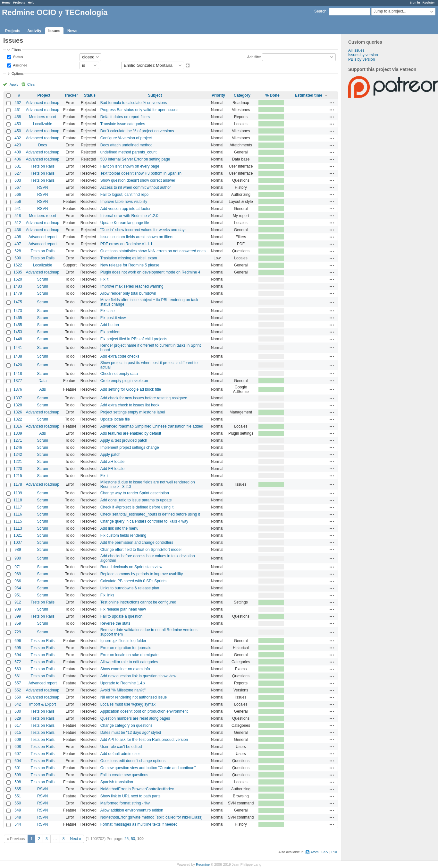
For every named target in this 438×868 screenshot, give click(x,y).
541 (18, 209)
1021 (18, 535)
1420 (18, 365)
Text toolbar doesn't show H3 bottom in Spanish (141, 173)
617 (18, 725)
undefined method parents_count (128, 152)
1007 (18, 542)
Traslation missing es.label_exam (129, 258)
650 (18, 697)
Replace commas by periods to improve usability (142, 574)
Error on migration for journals (126, 648)
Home (6, 2)
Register (429, 2)
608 (18, 747)
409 (18, 152)
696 (18, 641)
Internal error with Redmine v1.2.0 (129, 216)
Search (320, 11)
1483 (18, 286)
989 (18, 550)
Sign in (415, 2)
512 (18, 223)
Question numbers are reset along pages (135, 718)
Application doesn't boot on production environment (144, 711)
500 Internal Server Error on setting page (135, 159)
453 (18, 124)
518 (18, 216)
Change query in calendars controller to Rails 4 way (144, 521)
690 (18, 258)
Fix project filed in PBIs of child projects (134, 339)
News (72, 31)
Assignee (20, 65)
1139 (18, 493)
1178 (18, 484)
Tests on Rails (42, 166)
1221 (18, 462)
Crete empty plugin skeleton (124, 381)
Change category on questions (126, 725)
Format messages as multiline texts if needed (139, 824)
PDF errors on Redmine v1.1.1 (126, 244)
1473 (18, 311)
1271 (18, 440)
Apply (14, 84)
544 (18, 824)
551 (18, 796)
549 (18, 810)
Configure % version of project (126, 138)
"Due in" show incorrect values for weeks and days (143, 230)
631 (18, 166)
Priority (218, 95)
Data (42, 381)
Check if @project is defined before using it (137, 507)
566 (18, 195)
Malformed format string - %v (125, 803)
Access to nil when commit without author (136, 187)
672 (18, 662)
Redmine (203, 864)
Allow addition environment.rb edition (132, 810)
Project (44, 95)
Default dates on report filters (125, 117)
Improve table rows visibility (124, 202)
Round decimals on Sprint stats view (131, 567)
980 (18, 558)
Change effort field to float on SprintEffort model (141, 550)
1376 (18, 389)
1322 (18, 419)
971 (18, 567)
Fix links (107, 595)
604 (18, 761)
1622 (18, 265)
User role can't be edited (121, 747)
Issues (54, 31)
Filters (16, 50)
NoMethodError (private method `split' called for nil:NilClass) (151, 817)
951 (18, 595)
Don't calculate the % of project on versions (137, 131)
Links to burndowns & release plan (130, 588)
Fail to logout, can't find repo (124, 195)
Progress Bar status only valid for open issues (139, 110)
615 (18, 733)
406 (18, 159)
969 (18, 574)
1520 (18, 279)
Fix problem (110, 332)
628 (18, 251)
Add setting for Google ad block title (131, 389)
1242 (18, 455)
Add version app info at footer (126, 209)
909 (18, 609)
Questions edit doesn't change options (133, 761)
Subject (155, 95)
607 (18, 754)
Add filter (254, 56)
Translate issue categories (123, 124)
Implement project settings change (130, 447)
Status (18, 56)
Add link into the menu (119, 528)
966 (18, 581)
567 (18, 187)
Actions (332, 103)
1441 (18, 348)
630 (18, 711)
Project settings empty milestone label (133, 412)
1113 (18, 528)
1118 (18, 500)
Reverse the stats (115, 623)
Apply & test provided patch (124, 440)
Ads (42, 389)
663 (18, 669)
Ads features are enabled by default (131, 433)
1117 (18, 507)
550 (18, 803)
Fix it (104, 279)
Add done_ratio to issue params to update (136, 500)
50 (133, 839)
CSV (325, 852)
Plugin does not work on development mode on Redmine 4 (150, 272)
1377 (18, 381)
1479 (18, 293)
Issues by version (363, 55)
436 (18, 230)
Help (31, 2)
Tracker (71, 95)
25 (126, 839)
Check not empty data (119, 374)
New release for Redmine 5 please (130, 265)
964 (18, 588)
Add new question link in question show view (138, 676)
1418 (18, 374)
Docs (42, 145)
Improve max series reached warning (132, 286)
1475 (18, 302)
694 (18, 655)
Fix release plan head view (123, 609)
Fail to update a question (121, 616)
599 (18, 775)
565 (18, 789)
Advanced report (43, 237)
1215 (18, 476)
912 (18, 602)
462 (18, 103)
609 (18, 740)
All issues (356, 50)
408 (18, 237)
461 (18, 110)
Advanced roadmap (43, 103)
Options (17, 74)
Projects (19, 2)
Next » (76, 839)
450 (18, 131)
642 (18, 704)
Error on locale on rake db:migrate (129, 655)
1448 (18, 339)
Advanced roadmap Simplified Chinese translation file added (152, 426)
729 (18, 632)
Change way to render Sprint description (135, 493)
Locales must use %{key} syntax (128, 704)
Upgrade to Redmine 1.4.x (123, 683)
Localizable (43, 124)
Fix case (108, 311)
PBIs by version (362, 59)
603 (18, 180)
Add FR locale (112, 469)
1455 (18, 325)
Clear (31, 84)
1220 (18, 469)
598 (18, 782)
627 (18, 173)
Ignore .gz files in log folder (123, 641)
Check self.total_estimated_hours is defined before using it (150, 514)
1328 (18, 405)
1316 (18, 426)
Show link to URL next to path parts (131, 796)
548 (18, 817)
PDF (335, 852)
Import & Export (42, 704)
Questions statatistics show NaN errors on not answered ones (153, 251)
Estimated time (309, 95)
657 (18, 683)
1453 (18, 332)
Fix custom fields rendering (123, 535)
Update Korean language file (125, 223)
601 (18, 768)
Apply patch (110, 455)
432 (18, 138)
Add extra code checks (120, 356)
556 (18, 202)
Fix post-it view (113, 318)
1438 (18, 356)
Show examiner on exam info (125, 669)
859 (18, 623)
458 (18, 117)
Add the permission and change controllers (137, 542)
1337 (18, 398)
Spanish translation (117, 782)
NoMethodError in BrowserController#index (137, 789)
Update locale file (115, 419)
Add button (110, 325)
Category (242, 95)
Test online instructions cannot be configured (138, 602)
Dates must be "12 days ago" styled (131, 733)
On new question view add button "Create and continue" (148, 768)
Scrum (42, 279)
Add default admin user (120, 754)
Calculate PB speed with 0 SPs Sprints (133, 581)
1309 (18, 433)
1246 (18, 447)
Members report (42, 117)
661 (18, 676)
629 (18, 718)
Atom (314, 852)
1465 (18, 318)
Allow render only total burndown (128, 293)
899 (18, 616)
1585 (18, 272)
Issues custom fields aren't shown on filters (137, 237)
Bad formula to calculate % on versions (134, 103)
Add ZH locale (112, 462)
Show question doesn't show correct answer (138, 180)
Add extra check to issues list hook (130, 405)
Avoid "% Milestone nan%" (123, 690)
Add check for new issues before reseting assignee (144, 398)
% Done (273, 95)
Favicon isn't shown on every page (130, 166)
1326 (18, 412)
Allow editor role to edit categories (129, 662)
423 (18, 145)
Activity (34, 31)
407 (18, 244)
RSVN (42, 187)
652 (18, 690)
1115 (18, 521)
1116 (18, 514)
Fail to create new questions (124, 775)
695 (18, 648)
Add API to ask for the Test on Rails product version (144, 740)
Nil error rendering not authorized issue (134, 697)
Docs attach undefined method (126, 145)
